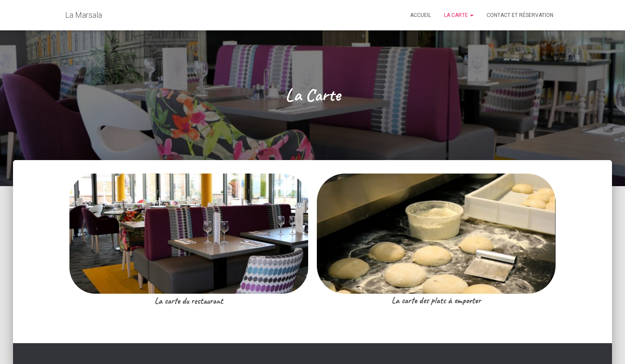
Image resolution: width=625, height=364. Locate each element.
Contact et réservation (520, 15)
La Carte (459, 15)
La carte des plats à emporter (436, 300)
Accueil (421, 15)
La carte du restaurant (189, 301)
